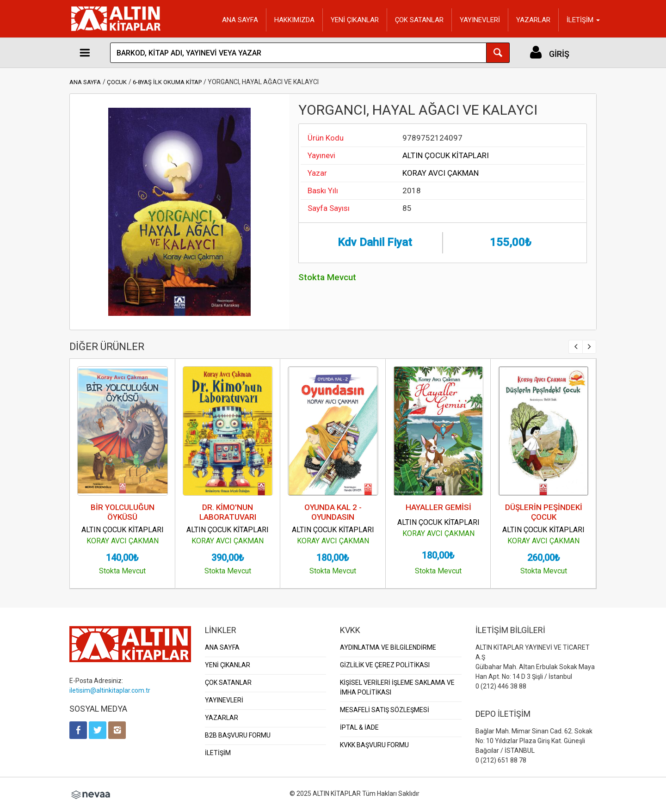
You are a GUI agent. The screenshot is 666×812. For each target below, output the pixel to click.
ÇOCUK (117, 82)
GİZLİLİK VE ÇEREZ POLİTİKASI (385, 665)
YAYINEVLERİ (480, 20)
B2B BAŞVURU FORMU (238, 735)
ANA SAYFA (240, 20)
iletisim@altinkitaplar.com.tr (110, 690)
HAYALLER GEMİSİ (438, 507)
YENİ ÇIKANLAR (355, 20)
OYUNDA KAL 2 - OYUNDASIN (333, 512)
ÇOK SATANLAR (419, 20)
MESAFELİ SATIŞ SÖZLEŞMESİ (385, 710)
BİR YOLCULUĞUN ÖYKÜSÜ (123, 512)
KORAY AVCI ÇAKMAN (441, 173)
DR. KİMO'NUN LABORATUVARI (228, 512)
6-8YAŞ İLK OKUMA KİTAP (167, 82)
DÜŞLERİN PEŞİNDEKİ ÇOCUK (544, 512)
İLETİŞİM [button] (583, 20)
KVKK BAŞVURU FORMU (374, 745)
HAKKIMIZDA (294, 20)
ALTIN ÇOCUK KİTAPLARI (446, 155)
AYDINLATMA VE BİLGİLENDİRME (388, 647)
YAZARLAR (533, 20)
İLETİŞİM (218, 753)
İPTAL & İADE (359, 727)
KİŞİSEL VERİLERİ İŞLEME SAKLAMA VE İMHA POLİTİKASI (397, 687)
